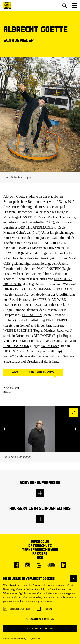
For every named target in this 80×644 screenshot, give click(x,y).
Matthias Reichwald (57, 330)
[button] (65, 6)
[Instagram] (28, 565)
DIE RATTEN (32, 315)
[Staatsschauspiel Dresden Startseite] (7, 6)
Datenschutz (40, 546)
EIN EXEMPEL (57, 320)
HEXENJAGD (14, 351)
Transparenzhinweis (40, 549)
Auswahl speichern (40, 619)
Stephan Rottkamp (48, 351)
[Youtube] (39, 565)
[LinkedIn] (64, 565)
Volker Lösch (50, 346)
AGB (40, 557)
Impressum (34, 639)
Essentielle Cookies (20, 609)
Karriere (40, 553)
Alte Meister (11, 388)
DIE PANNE (43, 336)
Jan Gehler (22, 325)
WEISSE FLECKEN (18, 330)
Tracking (48, 609)
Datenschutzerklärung (15, 639)
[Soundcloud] (51, 565)
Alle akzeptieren (40, 629)
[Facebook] (17, 565)
